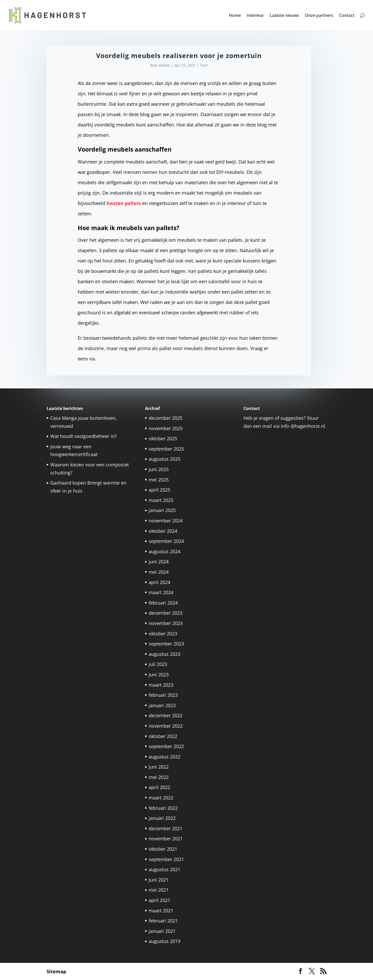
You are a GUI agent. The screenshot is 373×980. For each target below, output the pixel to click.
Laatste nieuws (284, 16)
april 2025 (159, 490)
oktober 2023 (163, 634)
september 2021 (166, 859)
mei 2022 (159, 777)
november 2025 (166, 428)
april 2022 (159, 787)
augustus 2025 (164, 459)
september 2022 (166, 746)
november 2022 (166, 726)
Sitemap (56, 971)
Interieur (255, 16)
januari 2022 (162, 818)
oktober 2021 (163, 849)
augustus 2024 (164, 551)
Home (235, 16)
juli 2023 (158, 664)
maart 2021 (161, 911)
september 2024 (166, 541)
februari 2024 (163, 603)
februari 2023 (163, 695)
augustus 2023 (164, 654)
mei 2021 (159, 890)
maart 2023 (161, 685)
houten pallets (124, 203)
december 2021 (166, 828)
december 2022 (166, 715)
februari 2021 (163, 921)
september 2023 (166, 644)
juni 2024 (159, 562)
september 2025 (166, 449)
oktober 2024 (163, 531)
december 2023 (166, 613)
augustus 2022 (164, 757)
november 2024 (166, 521)
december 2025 (166, 418)
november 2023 (166, 623)
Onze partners (319, 16)
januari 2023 (162, 705)
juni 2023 (159, 674)
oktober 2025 (163, 438)
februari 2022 (163, 808)
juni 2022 (159, 767)
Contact (347, 16)
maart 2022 (161, 798)
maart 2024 (161, 592)
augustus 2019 (164, 941)
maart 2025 (161, 500)
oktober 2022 (163, 736)
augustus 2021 (164, 869)
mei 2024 (159, 572)
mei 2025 (159, 480)
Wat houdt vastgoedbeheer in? (84, 436)
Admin (164, 65)
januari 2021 (162, 931)
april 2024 (159, 582)
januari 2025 (162, 510)
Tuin (204, 65)
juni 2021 (159, 880)
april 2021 (159, 900)
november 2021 (166, 839)
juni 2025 (159, 469)
